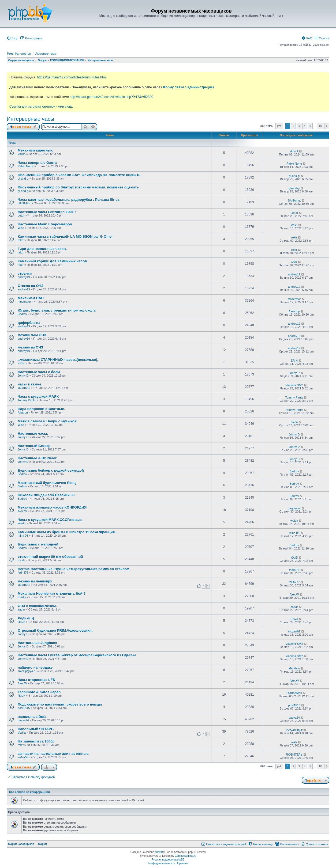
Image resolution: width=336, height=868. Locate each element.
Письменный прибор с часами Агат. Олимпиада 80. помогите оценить (79, 175)
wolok (294, 521)
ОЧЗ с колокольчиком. (37, 606)
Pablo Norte (25, 166)
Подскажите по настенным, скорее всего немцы (60, 704)
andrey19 (24, 277)
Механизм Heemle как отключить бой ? (52, 594)
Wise (21, 228)
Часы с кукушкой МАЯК (38, 397)
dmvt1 (294, 151)
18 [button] (320, 126)
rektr (21, 240)
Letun (21, 215)
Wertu (22, 523)
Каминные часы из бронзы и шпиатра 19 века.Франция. (67, 532)
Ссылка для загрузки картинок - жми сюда (41, 107)
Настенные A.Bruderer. (38, 458)
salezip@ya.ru (27, 671)
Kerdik (22, 597)
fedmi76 (23, 573)
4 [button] (305, 126)
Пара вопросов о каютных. (41, 409)
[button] (279, 126)
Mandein (294, 668)
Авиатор (294, 311)
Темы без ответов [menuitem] (19, 54)
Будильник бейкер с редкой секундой (51, 470)
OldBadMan (294, 693)
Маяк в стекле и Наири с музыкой (47, 421)
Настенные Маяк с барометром (45, 224)
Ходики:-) (26, 618)
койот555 (24, 388)
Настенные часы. (33, 433)
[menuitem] (12, 38)
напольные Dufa (32, 717)
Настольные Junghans (37, 643)
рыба (294, 422)
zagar (21, 609)
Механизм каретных (35, 150)
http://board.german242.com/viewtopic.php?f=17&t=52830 (111, 97)
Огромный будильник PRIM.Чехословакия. (55, 630)
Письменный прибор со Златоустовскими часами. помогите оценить (78, 187)
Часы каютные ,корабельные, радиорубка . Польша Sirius (69, 200)
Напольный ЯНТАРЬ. (36, 729)
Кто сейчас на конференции (29, 792)
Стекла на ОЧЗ (31, 286)
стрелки (25, 273)
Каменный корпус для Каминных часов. (53, 261)
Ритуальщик (294, 730)
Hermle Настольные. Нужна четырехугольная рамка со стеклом (74, 569)
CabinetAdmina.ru (186, 856)
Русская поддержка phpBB (168, 860)
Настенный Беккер (34, 446)
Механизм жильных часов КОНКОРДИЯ (52, 507)
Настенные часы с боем (39, 372)
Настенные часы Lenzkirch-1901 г (47, 212)
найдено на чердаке (35, 667)
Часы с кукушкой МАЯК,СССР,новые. (50, 520)
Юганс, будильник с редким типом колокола (57, 310)
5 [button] (310, 126)
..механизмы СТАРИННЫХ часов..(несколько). (58, 360)
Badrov (22, 314)
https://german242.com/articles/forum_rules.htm (71, 77)
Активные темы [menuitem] (46, 54)
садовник (294, 508)
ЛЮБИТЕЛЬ (294, 755)
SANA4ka (24, 203)
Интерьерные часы (30, 119)
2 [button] (293, 126)
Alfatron (23, 412)
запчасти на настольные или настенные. (53, 754)
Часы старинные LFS (36, 680)
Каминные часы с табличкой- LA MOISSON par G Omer (65, 236)
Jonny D (23, 376)
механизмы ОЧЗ (32, 335)
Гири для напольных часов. (42, 249)
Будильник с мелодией (38, 544)
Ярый (21, 622)
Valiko (22, 154)
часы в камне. (30, 384)
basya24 (23, 720)
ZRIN (21, 363)
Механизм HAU (31, 298)
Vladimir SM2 (294, 385)
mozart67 (294, 631)
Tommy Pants (27, 400)
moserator (24, 302)
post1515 (24, 708)
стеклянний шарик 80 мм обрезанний (50, 557)
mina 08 (23, 536)
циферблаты (29, 323)
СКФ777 (294, 582)
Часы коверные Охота (37, 163)
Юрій (21, 560)
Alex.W (22, 511)
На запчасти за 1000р (36, 741)
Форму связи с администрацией (189, 87)
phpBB (159, 852)
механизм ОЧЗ (30, 347)
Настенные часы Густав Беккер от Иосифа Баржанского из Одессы (77, 655)
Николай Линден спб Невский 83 (46, 495)
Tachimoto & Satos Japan (39, 692)
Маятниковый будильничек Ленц (47, 483)
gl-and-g (23, 179)
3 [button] (299, 126)
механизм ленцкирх (35, 581)
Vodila (22, 733)
